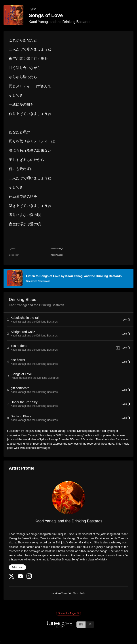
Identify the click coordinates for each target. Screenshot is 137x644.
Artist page (17, 567)
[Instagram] (29, 578)
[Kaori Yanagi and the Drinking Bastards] (68, 498)
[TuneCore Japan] (60, 626)
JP (90, 624)
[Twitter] (11, 578)
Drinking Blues (23, 299)
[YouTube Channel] (20, 577)
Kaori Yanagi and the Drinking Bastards (60, 22)
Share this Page (68, 613)
